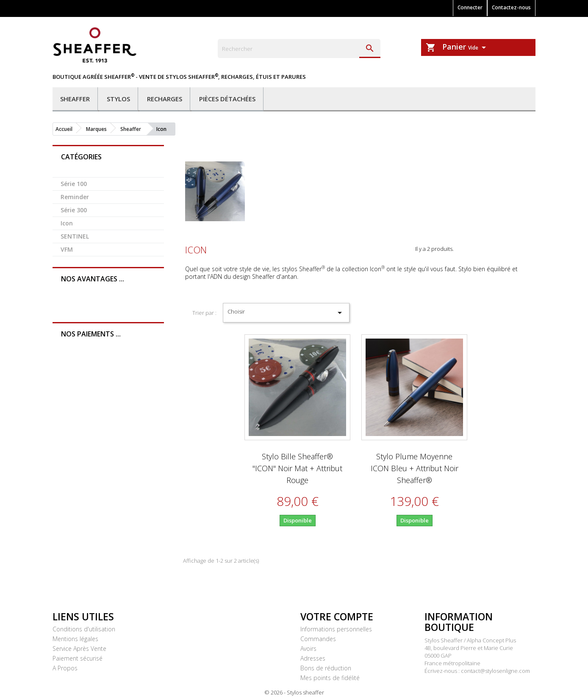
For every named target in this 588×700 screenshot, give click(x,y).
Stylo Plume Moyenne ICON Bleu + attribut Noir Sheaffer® (415, 468)
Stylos (118, 99)
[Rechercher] (299, 49)
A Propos (65, 668)
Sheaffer (75, 99)
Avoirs (308, 649)
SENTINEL (75, 236)
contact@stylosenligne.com (495, 671)
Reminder (75, 197)
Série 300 (74, 210)
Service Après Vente (79, 649)
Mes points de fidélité (330, 678)
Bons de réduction (326, 668)
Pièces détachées (227, 99)
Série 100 (74, 184)
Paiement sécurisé (78, 658)
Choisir (286, 313)
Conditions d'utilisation (84, 629)
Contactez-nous (511, 7)
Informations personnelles (336, 629)
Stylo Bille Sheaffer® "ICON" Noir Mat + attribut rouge (297, 468)
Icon (67, 223)
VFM (67, 249)
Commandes (318, 639)
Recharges (165, 99)
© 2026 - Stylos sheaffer (294, 692)
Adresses (313, 658)
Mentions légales (75, 639)
